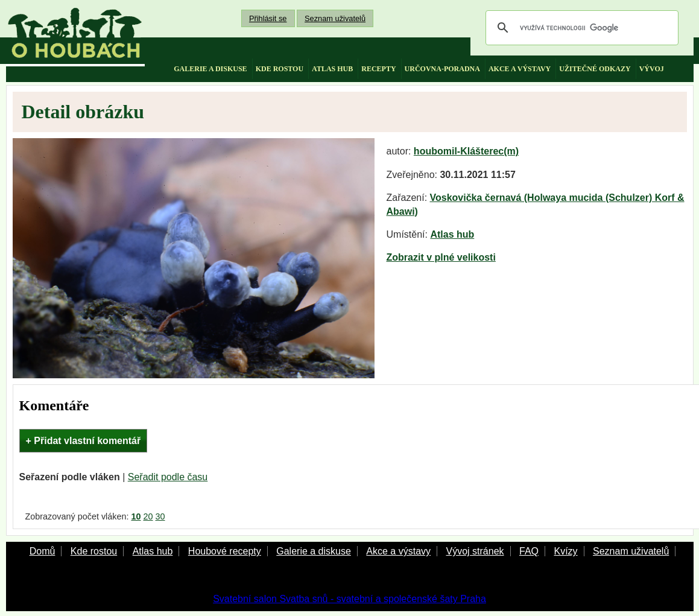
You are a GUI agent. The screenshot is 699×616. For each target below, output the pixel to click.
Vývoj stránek (475, 551)
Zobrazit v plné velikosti (441, 257)
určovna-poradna (442, 69)
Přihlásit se (268, 18)
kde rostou (280, 69)
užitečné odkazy (595, 69)
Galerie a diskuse (314, 551)
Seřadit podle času (168, 477)
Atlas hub (452, 234)
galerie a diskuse (210, 69)
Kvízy (565, 551)
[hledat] (580, 28)
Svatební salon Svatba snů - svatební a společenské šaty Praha (349, 599)
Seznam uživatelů (335, 18)
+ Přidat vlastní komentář (84, 441)
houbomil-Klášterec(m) (466, 151)
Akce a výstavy (398, 551)
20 (148, 516)
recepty (378, 69)
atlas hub (332, 69)
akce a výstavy (520, 69)
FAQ (529, 551)
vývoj (652, 69)
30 (160, 516)
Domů (43, 551)
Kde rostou (94, 551)
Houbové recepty (225, 551)
